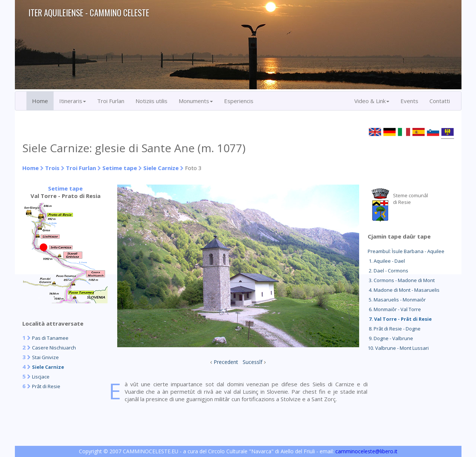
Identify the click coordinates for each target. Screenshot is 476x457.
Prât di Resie (46, 386)
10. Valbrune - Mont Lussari (398, 348)
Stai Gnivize (45, 357)
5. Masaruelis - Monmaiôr (397, 300)
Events (409, 101)
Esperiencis (239, 101)
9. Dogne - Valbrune (390, 338)
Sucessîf (253, 362)
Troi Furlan (111, 101)
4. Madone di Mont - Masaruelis (404, 290)
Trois (52, 168)
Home (40, 101)
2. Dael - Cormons (388, 271)
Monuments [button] (196, 101)
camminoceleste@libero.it (366, 451)
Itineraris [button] (73, 101)
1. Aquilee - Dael (386, 261)
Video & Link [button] (372, 101)
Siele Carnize (161, 168)
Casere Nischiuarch (54, 348)
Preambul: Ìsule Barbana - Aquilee (406, 251)
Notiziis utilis (151, 101)
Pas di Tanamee (50, 338)
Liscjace (41, 377)
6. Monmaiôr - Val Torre (394, 309)
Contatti (440, 101)
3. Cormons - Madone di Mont (401, 280)
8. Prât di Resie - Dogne (394, 329)
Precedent (226, 362)
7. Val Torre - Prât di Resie (400, 319)
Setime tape (120, 168)
